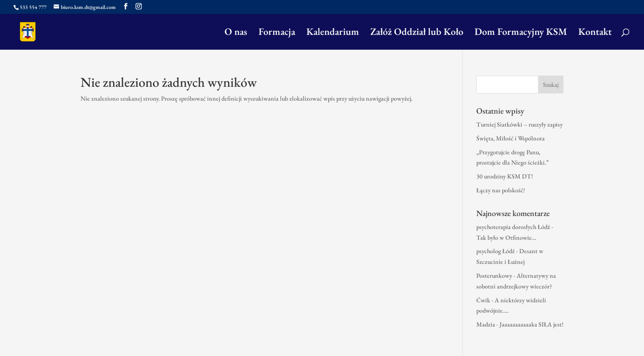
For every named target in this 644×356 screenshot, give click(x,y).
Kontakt (595, 33)
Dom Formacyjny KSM (521, 33)
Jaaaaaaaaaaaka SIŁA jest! (532, 324)
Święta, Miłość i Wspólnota (511, 138)
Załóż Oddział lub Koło (417, 33)
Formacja (277, 33)
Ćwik (483, 300)
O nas (236, 33)
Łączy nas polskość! (501, 190)
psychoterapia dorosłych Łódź (513, 227)
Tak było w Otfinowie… (506, 237)
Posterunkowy (494, 275)
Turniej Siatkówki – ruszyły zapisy (519, 124)
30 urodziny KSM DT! (505, 176)
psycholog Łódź (496, 251)
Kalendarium (333, 33)
